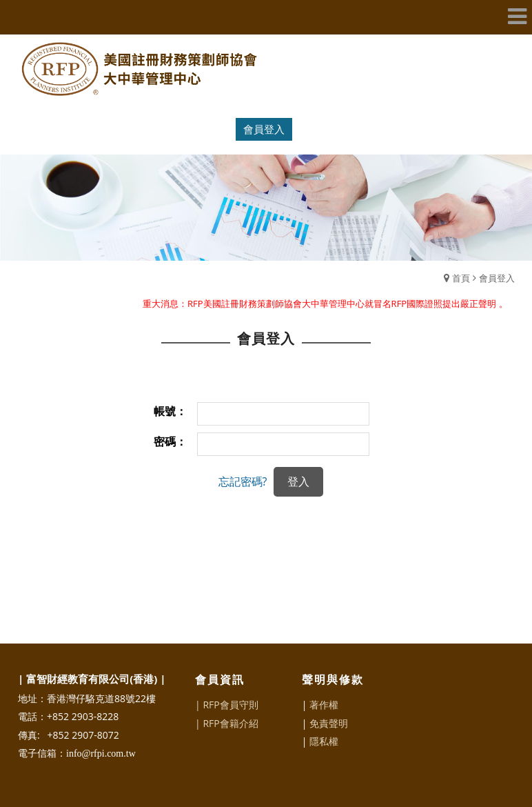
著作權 (324, 705)
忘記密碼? (243, 481)
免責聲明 (329, 723)
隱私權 (324, 741)
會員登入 (264, 129)
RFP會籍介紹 (230, 723)
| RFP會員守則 (227, 705)
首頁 (461, 278)
